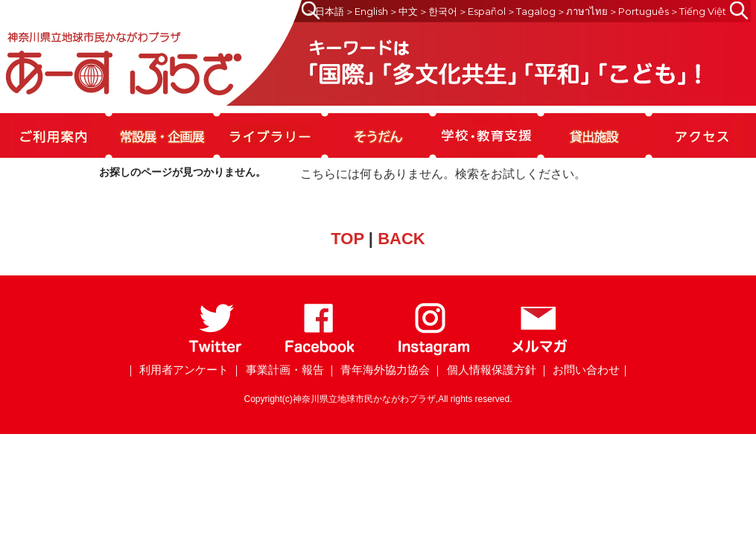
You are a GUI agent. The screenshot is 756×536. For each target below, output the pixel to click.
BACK (401, 239)
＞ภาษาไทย (582, 11)
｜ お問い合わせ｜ (585, 370)
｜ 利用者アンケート (177, 370)
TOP (347, 239)
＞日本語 (325, 11)
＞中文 (403, 11)
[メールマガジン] (539, 352)
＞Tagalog (531, 11)
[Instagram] (433, 352)
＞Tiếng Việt (698, 11)
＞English (366, 11)
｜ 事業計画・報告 (277, 370)
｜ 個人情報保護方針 (484, 370)
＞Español (482, 11)
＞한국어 (438, 11)
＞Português (639, 11)
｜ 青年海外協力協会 (378, 370)
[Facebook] (320, 352)
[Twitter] (216, 352)
